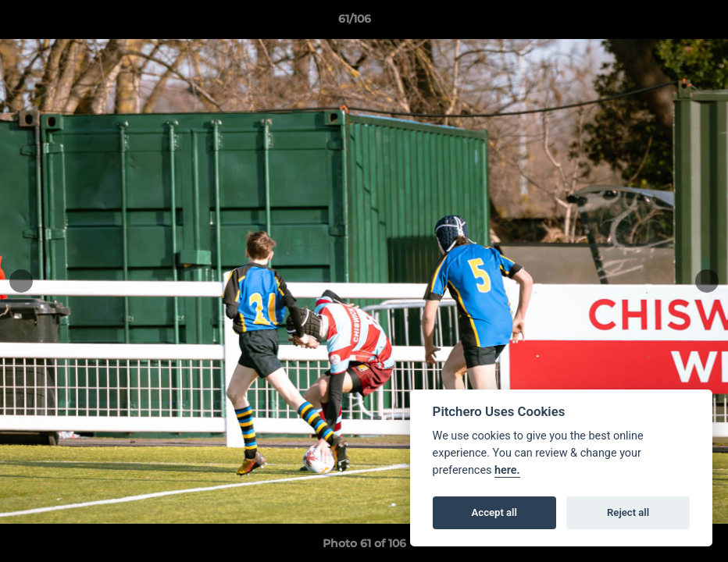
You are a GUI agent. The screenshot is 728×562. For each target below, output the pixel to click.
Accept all (494, 512)
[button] (662, 23)
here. (507, 470)
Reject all (628, 512)
